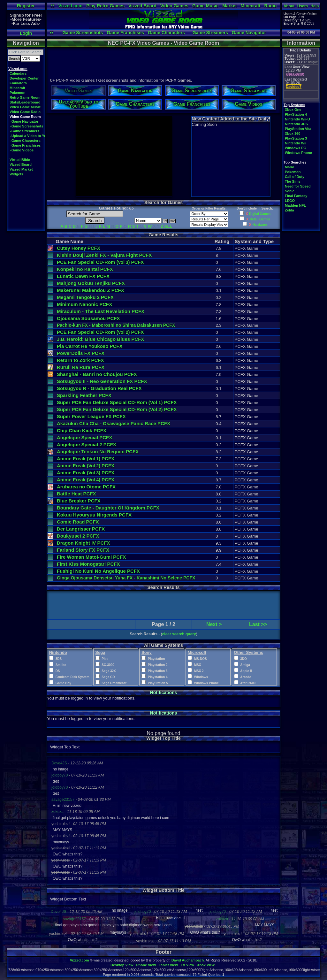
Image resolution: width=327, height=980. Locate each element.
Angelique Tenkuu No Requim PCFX (98, 452)
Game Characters (166, 33)
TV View (187, 965)
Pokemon (18, 93)
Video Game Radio (25, 112)
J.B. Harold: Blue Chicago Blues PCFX (100, 339)
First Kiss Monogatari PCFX (88, 564)
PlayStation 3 (296, 138)
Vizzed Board (142, 6)
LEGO (290, 201)
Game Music (205, 6)
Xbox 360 (293, 134)
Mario (289, 167)
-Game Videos (22, 150)
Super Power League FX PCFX (91, 416)
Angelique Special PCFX (84, 437)
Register (26, 6)
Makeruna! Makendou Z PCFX (91, 290)
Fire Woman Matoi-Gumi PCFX (91, 557)
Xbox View (206, 965)
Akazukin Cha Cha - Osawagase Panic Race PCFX (114, 423)
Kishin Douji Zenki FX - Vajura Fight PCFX (104, 255)
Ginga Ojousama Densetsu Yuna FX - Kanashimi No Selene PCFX (126, 578)
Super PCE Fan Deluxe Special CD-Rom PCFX (117, 402)
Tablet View (168, 965)
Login (26, 33)
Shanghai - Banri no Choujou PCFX (97, 374)
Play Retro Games (105, 6)
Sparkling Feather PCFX (84, 395)
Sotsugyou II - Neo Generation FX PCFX (102, 381)
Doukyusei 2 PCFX (78, 536)
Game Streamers (210, 33)
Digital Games (260, 214)
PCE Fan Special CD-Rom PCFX (100, 262)
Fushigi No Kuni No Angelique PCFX (98, 571)
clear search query (179, 634)
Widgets (16, 174)
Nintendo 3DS (296, 124)
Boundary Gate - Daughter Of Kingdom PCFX (108, 508)
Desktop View (122, 965)
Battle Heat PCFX (76, 494)
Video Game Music (25, 107)
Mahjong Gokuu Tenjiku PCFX (91, 283)
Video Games (174, 6)
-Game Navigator (24, 121)
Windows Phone (298, 153)
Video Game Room (25, 117)
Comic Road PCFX (78, 522)
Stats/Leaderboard (25, 102)
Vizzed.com (70, 6)
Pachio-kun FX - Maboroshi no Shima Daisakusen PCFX (116, 325)
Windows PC (296, 148)
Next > (214, 624)
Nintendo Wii (296, 143)
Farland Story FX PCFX (83, 550)
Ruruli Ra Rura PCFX (81, 367)
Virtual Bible (20, 160)
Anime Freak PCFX (86, 459)
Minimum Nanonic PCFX (84, 304)
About (289, 6)
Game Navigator (249, 33)
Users (303, 6)
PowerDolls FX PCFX (81, 353)
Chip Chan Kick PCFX (82, 430)
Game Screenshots (83, 33)
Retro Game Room (25, 97)
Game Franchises (125, 33)
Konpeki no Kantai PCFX (85, 269)
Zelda (289, 210)
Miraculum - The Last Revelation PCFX (101, 311)
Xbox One (293, 110)
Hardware (260, 225)
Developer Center (24, 78)
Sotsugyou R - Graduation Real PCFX (99, 388)
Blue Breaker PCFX (79, 501)
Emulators (18, 83)
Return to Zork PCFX (80, 360)
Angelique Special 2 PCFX (87, 444)
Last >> (258, 624)
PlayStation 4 (296, 114)
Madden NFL (295, 205)
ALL (168, 226)
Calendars (18, 73)
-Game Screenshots (27, 126)
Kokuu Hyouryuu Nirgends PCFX (94, 515)
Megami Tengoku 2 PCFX (85, 297)
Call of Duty (295, 177)
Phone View (146, 965)
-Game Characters (25, 141)
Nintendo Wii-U (297, 119)
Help (315, 6)
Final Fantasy (296, 196)
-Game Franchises (25, 145)
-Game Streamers (25, 131)
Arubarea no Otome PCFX (86, 487)
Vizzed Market (21, 169)
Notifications (164, 693)
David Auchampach (188, 960)
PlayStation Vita (298, 129)
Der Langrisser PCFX (81, 529)
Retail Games (260, 219)
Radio (271, 6)
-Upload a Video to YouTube (33, 136)
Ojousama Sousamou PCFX (88, 318)
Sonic (290, 191)
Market (229, 6)
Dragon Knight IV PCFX (84, 543)
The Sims (293, 181)
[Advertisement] (163, 62)
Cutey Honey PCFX (79, 248)
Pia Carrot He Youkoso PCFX (90, 346)
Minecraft (250, 6)
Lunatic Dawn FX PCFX (83, 276)
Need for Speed (298, 186)
